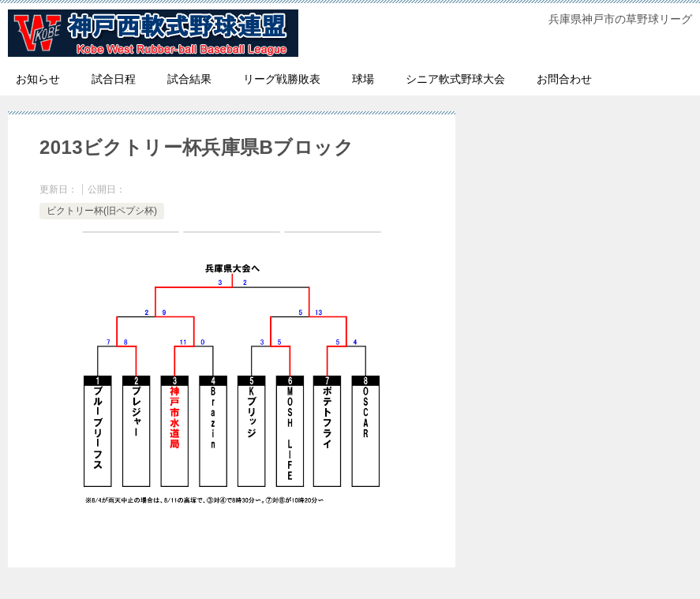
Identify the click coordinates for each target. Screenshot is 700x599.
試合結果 (189, 79)
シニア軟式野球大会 (455, 79)
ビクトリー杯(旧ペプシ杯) (102, 211)
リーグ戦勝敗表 (282, 79)
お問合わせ (564, 79)
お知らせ (38, 79)
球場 (363, 79)
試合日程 (114, 79)
